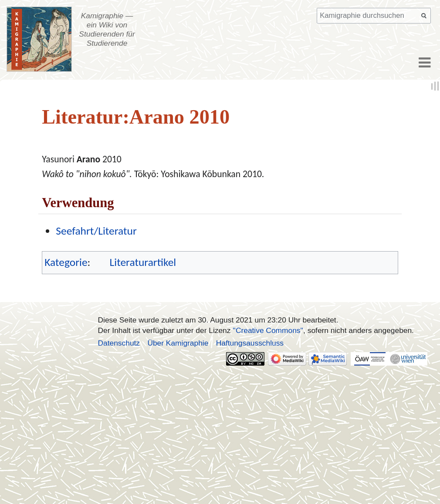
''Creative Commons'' (268, 330)
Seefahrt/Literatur (96, 231)
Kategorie (66, 262)
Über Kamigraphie (178, 343)
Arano (88, 159)
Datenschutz (119, 343)
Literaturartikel (143, 262)
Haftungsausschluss (250, 343)
